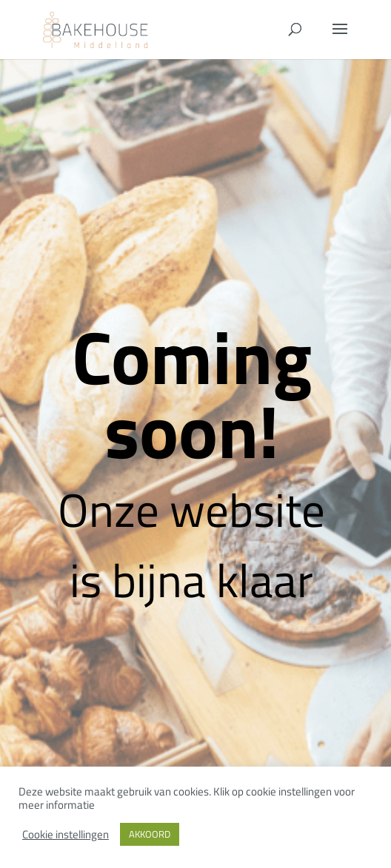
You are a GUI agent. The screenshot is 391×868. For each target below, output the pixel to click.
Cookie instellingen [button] (66, 835)
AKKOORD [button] (150, 834)
